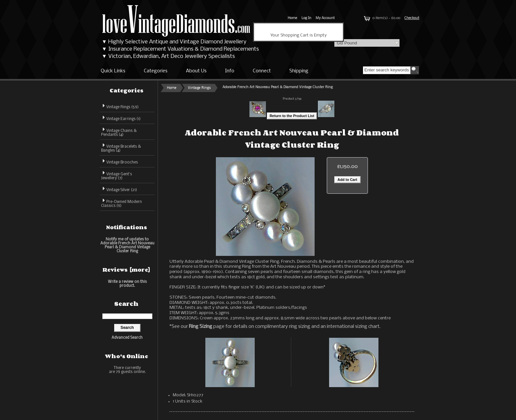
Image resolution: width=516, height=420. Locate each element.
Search (126, 304)
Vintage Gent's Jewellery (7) (116, 175)
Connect (262, 71)
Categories (156, 71)
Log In (306, 18)
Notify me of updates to (127, 245)
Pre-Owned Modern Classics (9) (121, 203)
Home (292, 18)
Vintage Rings (199, 88)
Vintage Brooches (119, 161)
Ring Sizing (201, 327)
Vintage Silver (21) (119, 189)
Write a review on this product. (127, 284)
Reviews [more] (126, 270)
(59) (120, 107)
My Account (325, 18)
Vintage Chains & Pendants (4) (119, 132)
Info (230, 71)
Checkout (412, 18)
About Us (196, 71)
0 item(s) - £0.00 (381, 18)
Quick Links (113, 71)
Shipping (299, 71)
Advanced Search (127, 338)
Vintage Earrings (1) (121, 118)
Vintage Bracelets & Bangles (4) (121, 148)
